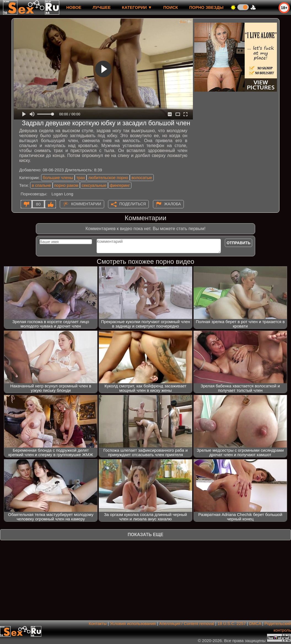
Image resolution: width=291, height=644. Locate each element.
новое (74, 7)
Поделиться (133, 204)
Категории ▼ (137, 7)
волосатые (142, 178)
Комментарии (86, 204)
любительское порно (108, 178)
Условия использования (133, 623)
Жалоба (173, 204)
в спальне (41, 185)
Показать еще (145, 535)
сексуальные (94, 185)
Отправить (239, 243)
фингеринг (120, 185)
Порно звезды (206, 7)
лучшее (102, 7)
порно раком (66, 185)
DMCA (255, 623)
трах (81, 178)
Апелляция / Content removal (187, 623)
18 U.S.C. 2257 (232, 623)
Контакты (98, 623)
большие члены (58, 178)
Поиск (171, 7)
